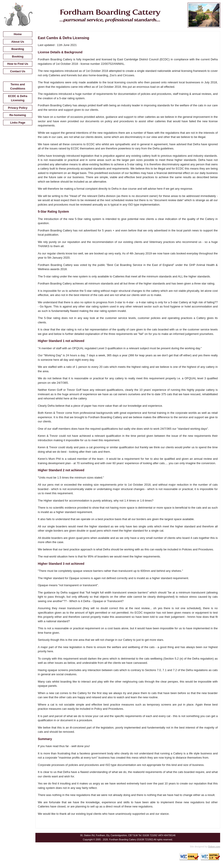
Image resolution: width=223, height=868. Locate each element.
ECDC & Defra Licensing (18, 98)
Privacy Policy (18, 108)
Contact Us (18, 71)
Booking (18, 56)
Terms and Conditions (18, 87)
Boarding (18, 49)
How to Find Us (18, 64)
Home (18, 34)
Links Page (18, 123)
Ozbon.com (214, 847)
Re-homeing (18, 115)
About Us (18, 42)
